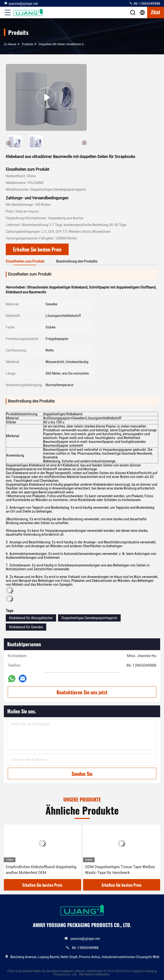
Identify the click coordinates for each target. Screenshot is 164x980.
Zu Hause (10, 44)
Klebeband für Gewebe (26, 627)
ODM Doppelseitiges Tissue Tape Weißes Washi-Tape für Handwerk (120, 870)
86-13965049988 (145, 3)
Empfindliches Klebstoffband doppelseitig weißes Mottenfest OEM (41, 870)
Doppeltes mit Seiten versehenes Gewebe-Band (69, 44)
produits (27, 44)
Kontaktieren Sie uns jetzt (82, 692)
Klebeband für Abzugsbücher (31, 618)
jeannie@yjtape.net (21, 3)
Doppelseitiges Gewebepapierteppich (89, 618)
